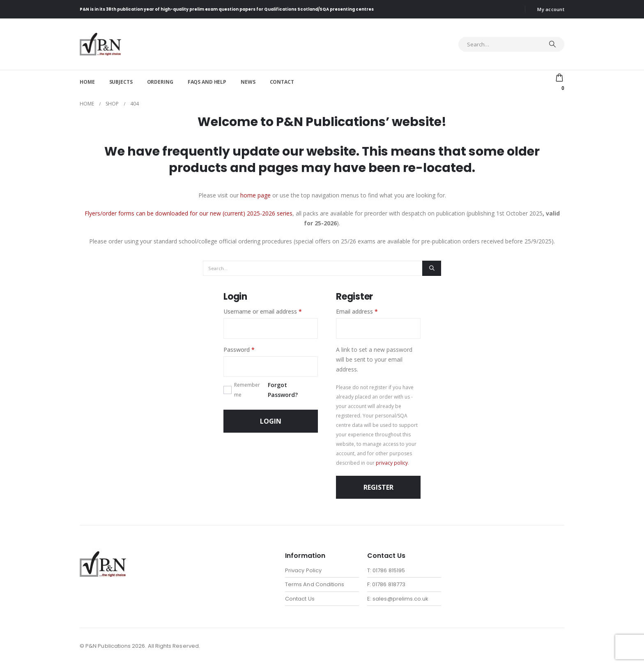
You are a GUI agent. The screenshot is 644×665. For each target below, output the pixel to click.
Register (378, 487)
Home (87, 82)
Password (251, 349)
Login (271, 421)
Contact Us (300, 599)
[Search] (552, 44)
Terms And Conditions (315, 585)
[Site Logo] (100, 44)
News (248, 82)
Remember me (247, 390)
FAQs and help (207, 82)
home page (255, 195)
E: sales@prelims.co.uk (398, 599)
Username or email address (271, 311)
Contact (282, 82)
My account (551, 9)
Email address (368, 311)
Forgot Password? (283, 390)
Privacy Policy (303, 570)
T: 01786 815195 (386, 570)
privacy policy (392, 463)
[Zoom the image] (103, 556)
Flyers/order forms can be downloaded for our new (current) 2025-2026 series (189, 213)
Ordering (160, 82)
